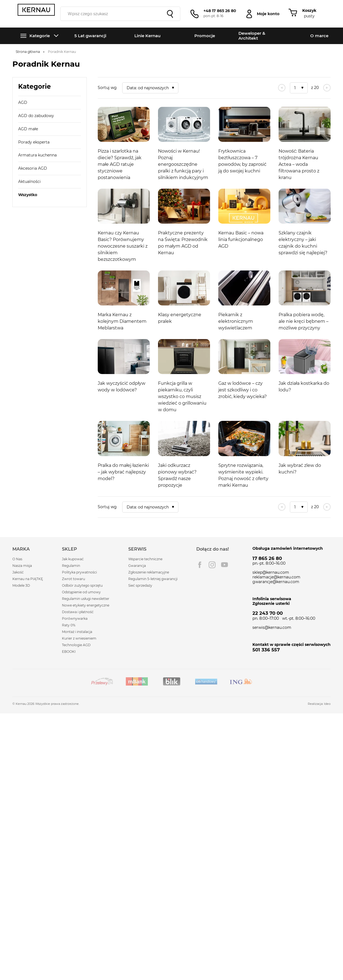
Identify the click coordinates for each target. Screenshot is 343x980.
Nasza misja (22, 566)
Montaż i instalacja (77, 632)
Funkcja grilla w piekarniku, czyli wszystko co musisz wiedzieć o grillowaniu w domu (182, 396)
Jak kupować (73, 559)
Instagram (212, 565)
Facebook (200, 565)
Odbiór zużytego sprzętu (82, 585)
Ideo (327, 704)
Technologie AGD (76, 645)
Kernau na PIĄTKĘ (28, 579)
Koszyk (309, 10)
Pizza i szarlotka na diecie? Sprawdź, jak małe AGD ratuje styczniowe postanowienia (120, 164)
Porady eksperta (34, 142)
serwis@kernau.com (272, 627)
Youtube (224, 565)
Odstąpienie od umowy (81, 592)
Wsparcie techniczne (145, 559)
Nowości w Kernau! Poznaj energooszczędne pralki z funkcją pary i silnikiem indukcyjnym (183, 164)
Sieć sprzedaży (140, 585)
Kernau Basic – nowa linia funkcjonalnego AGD (241, 239)
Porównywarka (75, 618)
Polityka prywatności (79, 572)
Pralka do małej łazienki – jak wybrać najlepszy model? (123, 472)
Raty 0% (69, 625)
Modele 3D (21, 585)
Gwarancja (137, 566)
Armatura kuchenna (37, 155)
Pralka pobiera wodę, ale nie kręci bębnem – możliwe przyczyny (303, 321)
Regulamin (71, 566)
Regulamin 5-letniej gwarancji (153, 579)
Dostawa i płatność (78, 612)
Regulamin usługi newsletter (86, 599)
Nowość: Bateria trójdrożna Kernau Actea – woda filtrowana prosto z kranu (299, 164)
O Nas (17, 559)
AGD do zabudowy (36, 116)
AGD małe (28, 129)
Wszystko (28, 195)
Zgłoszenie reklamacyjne (149, 572)
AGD (23, 102)
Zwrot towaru (73, 579)
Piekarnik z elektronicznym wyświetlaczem (236, 321)
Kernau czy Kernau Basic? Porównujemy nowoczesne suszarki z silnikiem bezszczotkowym (123, 246)
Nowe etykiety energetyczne (86, 605)
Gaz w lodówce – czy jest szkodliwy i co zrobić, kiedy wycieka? (243, 390)
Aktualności (29, 182)
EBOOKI (69, 652)
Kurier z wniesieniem (79, 638)
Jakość (18, 572)
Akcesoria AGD (33, 168)
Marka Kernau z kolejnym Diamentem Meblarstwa (122, 321)
